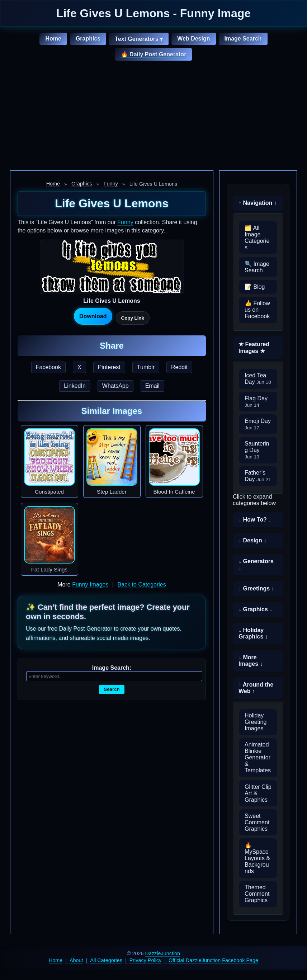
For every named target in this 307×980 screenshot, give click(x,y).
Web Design (193, 39)
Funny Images (90, 585)
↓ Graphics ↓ (255, 609)
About (76, 960)
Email (152, 386)
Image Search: (112, 668)
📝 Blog (255, 287)
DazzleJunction (163, 953)
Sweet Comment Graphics (257, 822)
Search (112, 689)
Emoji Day (258, 424)
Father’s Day (258, 476)
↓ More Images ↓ (251, 661)
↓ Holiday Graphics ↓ (253, 633)
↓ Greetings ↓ (256, 588)
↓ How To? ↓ (255, 520)
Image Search (243, 39)
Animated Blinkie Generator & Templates (258, 757)
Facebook (48, 367)
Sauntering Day (257, 450)
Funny (111, 184)
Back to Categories (142, 585)
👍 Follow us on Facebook (257, 310)
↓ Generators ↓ (256, 564)
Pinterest (109, 367)
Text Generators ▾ (139, 39)
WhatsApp (115, 386)
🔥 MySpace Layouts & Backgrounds (257, 858)
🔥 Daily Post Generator (154, 54)
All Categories (106, 960)
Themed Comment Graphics (257, 894)
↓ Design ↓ (252, 540)
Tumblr (146, 367)
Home (53, 39)
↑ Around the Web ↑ (256, 688)
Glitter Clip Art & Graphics (258, 793)
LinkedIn (75, 386)
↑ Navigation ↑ (258, 203)
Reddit (179, 367)
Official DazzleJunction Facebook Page (213, 960)
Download (93, 316)
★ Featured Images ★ (254, 348)
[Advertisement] (153, 117)
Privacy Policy (146, 960)
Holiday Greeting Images (256, 722)
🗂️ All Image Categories (257, 238)
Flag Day (256, 402)
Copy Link (133, 318)
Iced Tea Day (258, 379)
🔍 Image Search (257, 267)
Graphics (88, 39)
